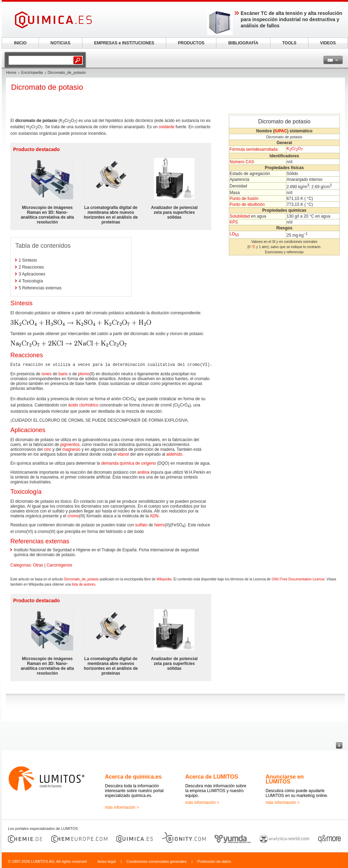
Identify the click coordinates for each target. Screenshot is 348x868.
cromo (73, 516)
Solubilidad (240, 216)
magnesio (71, 449)
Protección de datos (214, 861)
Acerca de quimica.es (133, 777)
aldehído (174, 454)
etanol (123, 454)
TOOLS (289, 43)
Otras (38, 565)
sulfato (141, 525)
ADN (154, 516)
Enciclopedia (32, 72)
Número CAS (242, 162)
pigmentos (70, 445)
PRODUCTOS (191, 43)
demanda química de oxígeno (128, 463)
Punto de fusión (244, 199)
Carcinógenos (60, 565)
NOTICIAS (60, 43)
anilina (144, 472)
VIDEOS (328, 43)
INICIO (20, 43)
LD (234, 234)
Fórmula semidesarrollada (254, 149)
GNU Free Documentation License (298, 579)
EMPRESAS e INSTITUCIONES (124, 43)
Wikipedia (164, 579)
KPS (234, 222)
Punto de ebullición (247, 204)
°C (253, 247)
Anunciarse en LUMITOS (285, 779)
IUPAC (280, 131)
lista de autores (83, 584)
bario (63, 374)
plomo (84, 374)
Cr (294, 149)
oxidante (166, 127)
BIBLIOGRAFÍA (243, 43)
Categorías (21, 565)
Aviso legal (106, 861)
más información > (122, 807)
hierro (160, 525)
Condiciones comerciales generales (157, 861)
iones (47, 374)
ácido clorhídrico (83, 405)
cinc (48, 449)
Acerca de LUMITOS (212, 777)
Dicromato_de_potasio (81, 579)
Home (11, 72)
